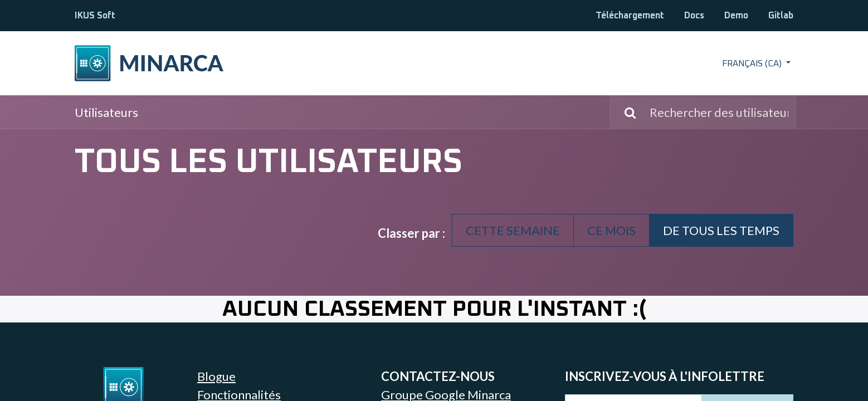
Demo (736, 16)
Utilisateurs (106, 112)
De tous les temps (721, 230)
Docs (694, 16)
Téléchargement (630, 16)
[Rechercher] (625, 112)
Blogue (216, 376)
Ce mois (611, 230)
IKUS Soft (95, 16)
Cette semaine (513, 230)
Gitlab (781, 16)
